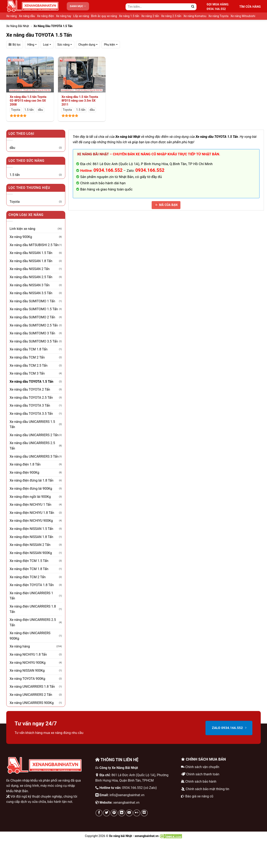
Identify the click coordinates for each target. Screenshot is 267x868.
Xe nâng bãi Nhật (18, 26)
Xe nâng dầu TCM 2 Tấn (27, 357)
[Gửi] (193, 7)
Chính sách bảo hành (201, 781)
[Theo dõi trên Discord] (144, 813)
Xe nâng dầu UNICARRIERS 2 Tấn (34, 435)
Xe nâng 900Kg (21, 237)
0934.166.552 (150, 170)
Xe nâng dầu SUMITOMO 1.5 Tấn (34, 309)
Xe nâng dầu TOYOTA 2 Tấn (30, 389)
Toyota (15, 202)
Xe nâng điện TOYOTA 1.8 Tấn (32, 585)
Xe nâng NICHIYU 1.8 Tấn (28, 654)
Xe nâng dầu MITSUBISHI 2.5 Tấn (34, 245)
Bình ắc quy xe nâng (104, 16)
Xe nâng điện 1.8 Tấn (25, 464)
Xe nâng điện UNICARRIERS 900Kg (30, 636)
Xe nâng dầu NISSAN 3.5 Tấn (31, 293)
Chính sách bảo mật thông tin (207, 789)
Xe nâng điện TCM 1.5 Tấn (29, 561)
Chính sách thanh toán (203, 774)
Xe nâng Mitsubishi (243, 16)
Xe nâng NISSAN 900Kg (27, 671)
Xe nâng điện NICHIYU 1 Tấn (30, 505)
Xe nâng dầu (27, 16)
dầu (12, 148)
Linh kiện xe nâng (22, 229)
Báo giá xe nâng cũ (199, 796)
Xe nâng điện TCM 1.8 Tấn (29, 569)
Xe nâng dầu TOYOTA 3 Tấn (30, 405)
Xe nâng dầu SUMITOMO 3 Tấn (32, 333)
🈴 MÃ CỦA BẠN (166, 205)
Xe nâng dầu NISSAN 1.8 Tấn (31, 261)
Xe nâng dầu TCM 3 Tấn (27, 373)
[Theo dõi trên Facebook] (99, 813)
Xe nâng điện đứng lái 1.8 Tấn (31, 480)
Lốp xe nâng (81, 16)
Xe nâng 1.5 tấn (129, 16)
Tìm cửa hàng (250, 7)
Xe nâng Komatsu (195, 16)
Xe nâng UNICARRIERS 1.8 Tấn (32, 687)
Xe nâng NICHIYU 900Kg (28, 663)
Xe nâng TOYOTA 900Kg (27, 679)
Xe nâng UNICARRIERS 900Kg (32, 703)
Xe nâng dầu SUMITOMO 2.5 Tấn (34, 325)
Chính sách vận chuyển (202, 767)
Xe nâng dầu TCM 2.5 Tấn (29, 366)
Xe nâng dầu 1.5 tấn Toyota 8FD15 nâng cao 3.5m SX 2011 (80, 101)
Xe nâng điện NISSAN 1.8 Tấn (31, 537)
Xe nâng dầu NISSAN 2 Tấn (30, 269)
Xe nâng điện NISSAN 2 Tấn (30, 545)
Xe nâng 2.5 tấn (171, 16)
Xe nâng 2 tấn (150, 16)
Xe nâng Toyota (218, 16)
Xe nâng (11, 16)
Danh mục (78, 6)
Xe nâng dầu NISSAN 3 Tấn (30, 285)
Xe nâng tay (64, 16)
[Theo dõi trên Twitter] (106, 813)
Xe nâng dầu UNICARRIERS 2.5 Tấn (32, 446)
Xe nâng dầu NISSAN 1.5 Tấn (31, 253)
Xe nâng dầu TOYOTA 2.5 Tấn (31, 398)
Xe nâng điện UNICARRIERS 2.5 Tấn (33, 622)
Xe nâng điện (46, 16)
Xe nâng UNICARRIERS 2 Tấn (31, 695)
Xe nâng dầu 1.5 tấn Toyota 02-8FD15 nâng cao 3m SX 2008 (28, 101)
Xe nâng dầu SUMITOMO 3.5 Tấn (34, 341)
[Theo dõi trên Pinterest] (114, 813)
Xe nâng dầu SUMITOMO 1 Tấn (32, 301)
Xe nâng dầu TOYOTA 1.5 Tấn (31, 382)
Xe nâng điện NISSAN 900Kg (31, 553)
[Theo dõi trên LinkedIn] (122, 813)
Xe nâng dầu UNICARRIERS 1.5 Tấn (32, 424)
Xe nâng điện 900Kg (24, 473)
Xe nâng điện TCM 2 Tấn (28, 577)
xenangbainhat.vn (126, 803)
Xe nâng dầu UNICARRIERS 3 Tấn (34, 456)
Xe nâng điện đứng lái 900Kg (31, 489)
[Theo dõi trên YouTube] (129, 813)
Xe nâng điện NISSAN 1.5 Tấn (31, 529)
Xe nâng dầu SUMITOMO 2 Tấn (32, 317)
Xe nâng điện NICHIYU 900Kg (31, 521)
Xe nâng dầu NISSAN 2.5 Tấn (31, 277)
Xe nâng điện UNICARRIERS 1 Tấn (31, 596)
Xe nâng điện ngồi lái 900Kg (30, 497)
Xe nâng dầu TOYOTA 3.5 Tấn (31, 414)
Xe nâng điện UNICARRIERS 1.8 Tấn (33, 609)
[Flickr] (137, 813)
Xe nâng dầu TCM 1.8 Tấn (29, 349)
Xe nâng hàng (20, 646)
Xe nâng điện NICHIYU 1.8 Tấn (32, 513)
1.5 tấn (15, 175)
